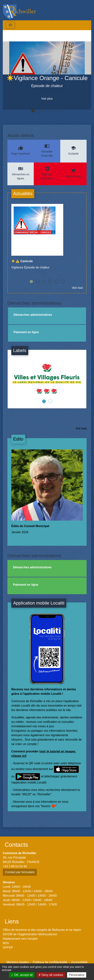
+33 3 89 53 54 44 (15, 866)
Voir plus (47, 99)
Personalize (77, 975)
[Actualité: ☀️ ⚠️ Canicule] (47, 239)
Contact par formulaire (20, 872)
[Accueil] (19, 10)
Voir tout (77, 288)
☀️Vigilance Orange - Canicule (47, 78)
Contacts (16, 845)
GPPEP (8, 948)
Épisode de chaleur (47, 86)
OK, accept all (22, 975)
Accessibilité (79, 962)
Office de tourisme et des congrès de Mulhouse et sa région (42, 930)
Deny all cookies (51, 975)
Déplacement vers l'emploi (20, 939)
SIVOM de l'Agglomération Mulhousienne (30, 934)
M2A (6, 943)
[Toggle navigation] (10, 25)
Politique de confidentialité (50, 962)
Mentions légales (18, 962)
